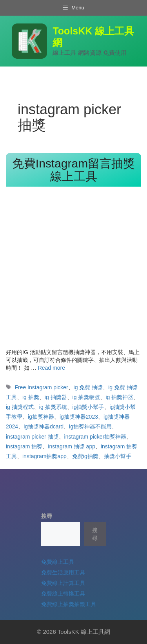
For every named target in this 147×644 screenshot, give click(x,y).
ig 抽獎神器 (119, 397)
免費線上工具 (58, 562)
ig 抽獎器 (56, 397)
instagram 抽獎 (24, 446)
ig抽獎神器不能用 (90, 426)
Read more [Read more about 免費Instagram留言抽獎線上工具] (52, 368)
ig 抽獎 (31, 397)
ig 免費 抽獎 (88, 387)
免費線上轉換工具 (63, 594)
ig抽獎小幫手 (88, 407)
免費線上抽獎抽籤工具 (69, 604)
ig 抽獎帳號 (86, 397)
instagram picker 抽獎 (32, 437)
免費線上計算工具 (63, 583)
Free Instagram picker (41, 387)
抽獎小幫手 (118, 456)
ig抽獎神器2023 (79, 417)
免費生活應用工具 (63, 572)
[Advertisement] (73, 271)
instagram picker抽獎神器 (95, 437)
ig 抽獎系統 (53, 407)
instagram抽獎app (44, 456)
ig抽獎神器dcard (44, 426)
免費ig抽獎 (85, 456)
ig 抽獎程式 (20, 407)
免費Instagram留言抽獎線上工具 (73, 170)
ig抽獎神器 (41, 417)
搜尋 (47, 516)
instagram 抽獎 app (72, 446)
